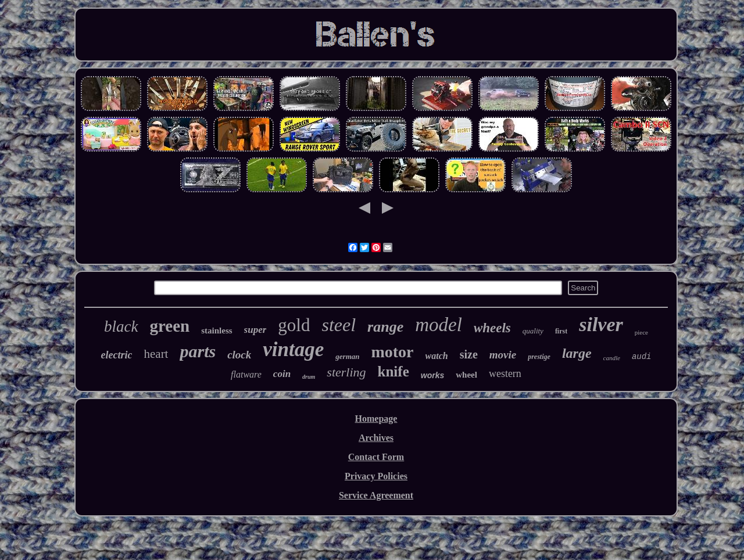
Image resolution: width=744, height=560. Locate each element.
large (577, 353)
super (255, 330)
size (469, 354)
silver (601, 324)
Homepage (376, 419)
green (170, 326)
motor (392, 352)
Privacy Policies (376, 476)
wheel (466, 375)
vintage (293, 349)
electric (117, 355)
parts (198, 351)
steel (339, 325)
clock (239, 355)
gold (294, 325)
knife (394, 371)
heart (156, 354)
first (561, 331)
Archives (376, 438)
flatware (246, 374)
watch (437, 356)
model (439, 325)
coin (282, 374)
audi (642, 357)
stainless (217, 331)
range (385, 327)
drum (309, 377)
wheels (492, 328)
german (347, 356)
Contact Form (376, 457)
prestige (539, 357)
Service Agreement (376, 495)
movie (503, 355)
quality (533, 331)
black (121, 326)
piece (641, 332)
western (505, 374)
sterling (346, 372)
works (432, 375)
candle (612, 358)
